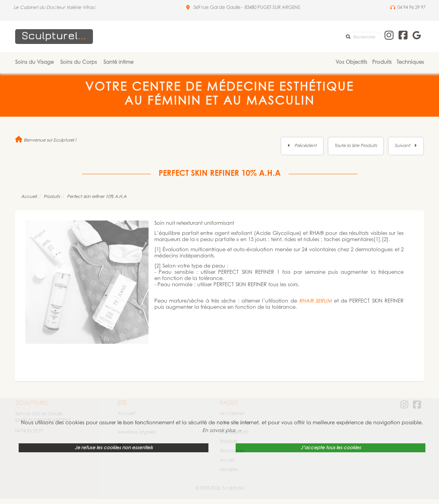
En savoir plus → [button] (222, 431)
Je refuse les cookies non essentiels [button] (114, 448)
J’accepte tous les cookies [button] (331, 448)
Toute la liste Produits (356, 146)
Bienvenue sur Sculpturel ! (46, 141)
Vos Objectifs (351, 62)
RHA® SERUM (315, 301)
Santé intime (118, 62)
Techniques (410, 62)
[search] (362, 37)
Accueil (29, 197)
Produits (382, 62)
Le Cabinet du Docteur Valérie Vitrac (55, 8)
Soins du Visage (34, 62)
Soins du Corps (79, 62)
